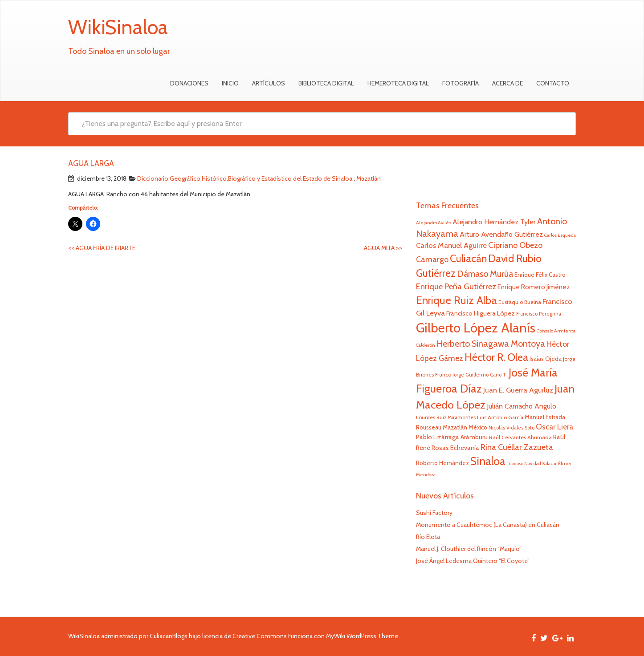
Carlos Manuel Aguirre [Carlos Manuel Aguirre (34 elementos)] (451, 245)
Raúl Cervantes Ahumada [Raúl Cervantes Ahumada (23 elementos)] (520, 437)
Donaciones (189, 83)
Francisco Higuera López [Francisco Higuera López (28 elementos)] (481, 313)
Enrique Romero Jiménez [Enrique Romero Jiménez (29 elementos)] (534, 287)
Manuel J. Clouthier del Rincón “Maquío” (469, 549)
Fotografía (461, 83)
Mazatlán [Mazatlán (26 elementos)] (455, 427)
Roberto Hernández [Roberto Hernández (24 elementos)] (442, 463)
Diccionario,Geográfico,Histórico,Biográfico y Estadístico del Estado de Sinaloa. (245, 178)
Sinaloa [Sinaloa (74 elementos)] (488, 461)
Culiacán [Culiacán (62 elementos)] (468, 259)
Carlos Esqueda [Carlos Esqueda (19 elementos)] (560, 235)
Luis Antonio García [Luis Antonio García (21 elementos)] (500, 417)
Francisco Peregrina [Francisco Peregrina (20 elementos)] (539, 314)
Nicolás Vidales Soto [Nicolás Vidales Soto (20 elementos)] (512, 428)
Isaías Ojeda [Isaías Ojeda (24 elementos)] (546, 359)
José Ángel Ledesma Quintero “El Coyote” (473, 561)
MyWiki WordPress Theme (362, 636)
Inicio (230, 83)
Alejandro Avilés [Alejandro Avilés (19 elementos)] (434, 223)
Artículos (269, 83)
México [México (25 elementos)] (478, 427)
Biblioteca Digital (326, 83)
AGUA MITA (383, 248)
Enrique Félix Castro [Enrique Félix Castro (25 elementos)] (540, 275)
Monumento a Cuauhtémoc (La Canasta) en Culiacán (488, 525)
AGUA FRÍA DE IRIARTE (102, 248)
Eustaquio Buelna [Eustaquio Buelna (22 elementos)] (520, 302)
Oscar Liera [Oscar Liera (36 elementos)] (554, 427)
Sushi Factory (434, 513)
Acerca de (507, 83)
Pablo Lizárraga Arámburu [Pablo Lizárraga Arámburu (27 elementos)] (452, 437)
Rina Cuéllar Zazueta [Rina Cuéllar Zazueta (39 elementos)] (517, 447)
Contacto (553, 83)
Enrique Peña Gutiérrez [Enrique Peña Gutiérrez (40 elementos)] (456, 286)
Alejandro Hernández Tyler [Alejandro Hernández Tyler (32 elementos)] (494, 222)
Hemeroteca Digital (398, 83)
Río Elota (428, 537)
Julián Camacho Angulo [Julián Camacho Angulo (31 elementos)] (522, 406)
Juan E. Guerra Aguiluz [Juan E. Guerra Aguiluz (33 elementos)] (518, 390)
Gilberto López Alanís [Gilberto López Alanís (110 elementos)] (476, 328)
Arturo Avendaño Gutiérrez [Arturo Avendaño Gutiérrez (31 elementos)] (501, 234)
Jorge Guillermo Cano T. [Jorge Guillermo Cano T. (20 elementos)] (480, 375)
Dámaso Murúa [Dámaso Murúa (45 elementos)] (485, 274)
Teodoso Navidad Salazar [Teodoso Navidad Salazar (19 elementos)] (532, 464)
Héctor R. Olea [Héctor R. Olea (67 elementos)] (496, 357)
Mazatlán (369, 178)
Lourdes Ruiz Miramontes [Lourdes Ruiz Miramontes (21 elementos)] (446, 417)
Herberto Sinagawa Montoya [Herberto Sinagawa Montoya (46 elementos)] (491, 344)
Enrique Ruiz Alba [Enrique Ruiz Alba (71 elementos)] (457, 300)
